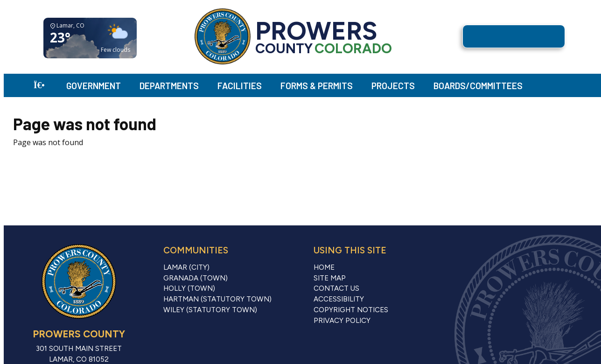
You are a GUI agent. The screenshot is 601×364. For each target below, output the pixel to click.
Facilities (240, 86)
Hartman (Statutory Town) (217, 299)
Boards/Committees (478, 86)
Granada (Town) (196, 278)
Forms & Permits (317, 86)
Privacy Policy (342, 321)
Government (94, 86)
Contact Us (336, 288)
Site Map (330, 278)
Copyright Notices (351, 310)
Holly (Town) (189, 288)
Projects (393, 86)
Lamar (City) (186, 267)
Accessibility (339, 299)
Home (324, 267)
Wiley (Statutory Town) (210, 310)
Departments (169, 86)
